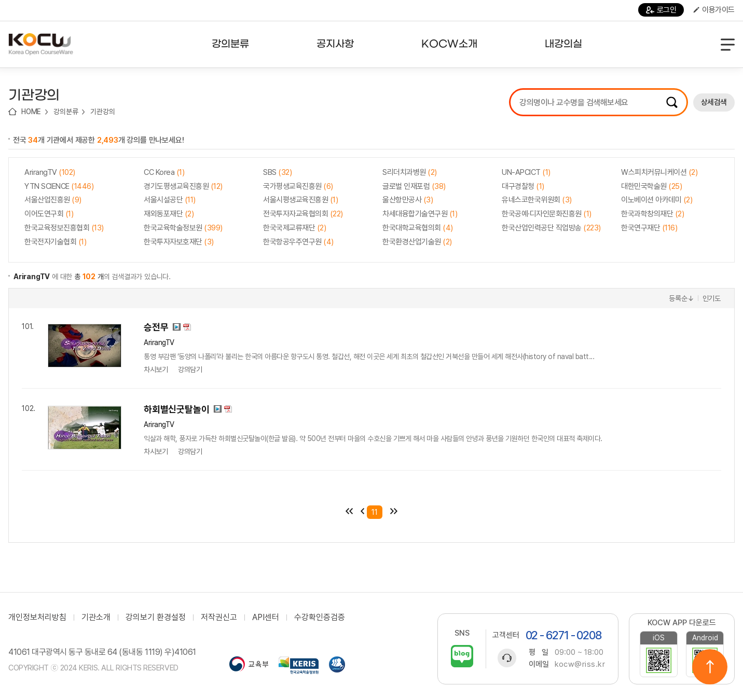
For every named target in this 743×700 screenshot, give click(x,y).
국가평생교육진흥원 (298, 186)
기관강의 (102, 112)
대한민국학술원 (651, 186)
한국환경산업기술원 (417, 242)
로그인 (661, 10)
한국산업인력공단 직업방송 (551, 228)
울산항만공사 (408, 200)
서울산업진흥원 (53, 200)
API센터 (266, 617)
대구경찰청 (523, 186)
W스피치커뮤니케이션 (659, 172)
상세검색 (714, 102)
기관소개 (96, 617)
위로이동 (710, 667)
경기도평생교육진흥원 (183, 186)
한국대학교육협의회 (418, 228)
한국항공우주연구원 (298, 242)
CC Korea (164, 172)
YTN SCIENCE (59, 186)
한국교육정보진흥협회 (64, 228)
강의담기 (190, 369)
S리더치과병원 (410, 172)
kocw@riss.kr (580, 664)
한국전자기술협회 (55, 242)
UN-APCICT (526, 172)
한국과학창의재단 (652, 214)
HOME (31, 112)
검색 (672, 102)
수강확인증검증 (320, 617)
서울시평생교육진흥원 (300, 200)
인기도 (712, 298)
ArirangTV (50, 172)
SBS (277, 172)
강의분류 (66, 112)
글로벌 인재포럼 (414, 186)
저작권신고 (219, 617)
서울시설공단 (170, 200)
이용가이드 (714, 10)
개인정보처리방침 (37, 617)
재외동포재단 (169, 214)
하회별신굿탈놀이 (176, 409)
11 (375, 512)
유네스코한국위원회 (537, 200)
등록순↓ (681, 298)
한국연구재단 (649, 228)
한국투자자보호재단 (179, 242)
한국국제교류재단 (294, 228)
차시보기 (156, 369)
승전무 (156, 327)
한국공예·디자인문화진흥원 (547, 214)
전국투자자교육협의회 (303, 214)
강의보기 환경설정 (156, 617)
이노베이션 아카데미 (657, 200)
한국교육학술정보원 (183, 228)
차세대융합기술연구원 (420, 214)
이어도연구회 (49, 214)
